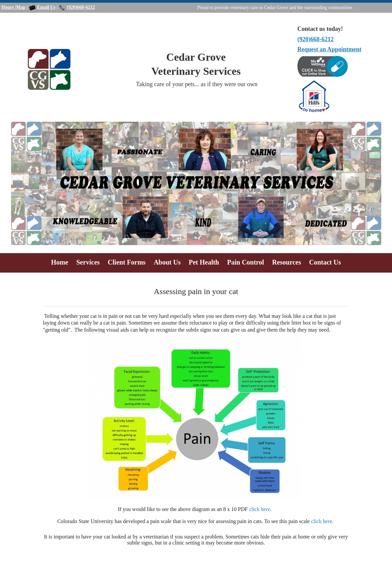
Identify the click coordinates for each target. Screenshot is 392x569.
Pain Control (245, 262)
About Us (167, 262)
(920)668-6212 (81, 7)
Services (88, 262)
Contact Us (325, 262)
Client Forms (127, 262)
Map (21, 7)
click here (260, 509)
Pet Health (204, 262)
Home (60, 262)
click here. (322, 521)
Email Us (46, 7)
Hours (8, 7)
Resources (286, 262)
